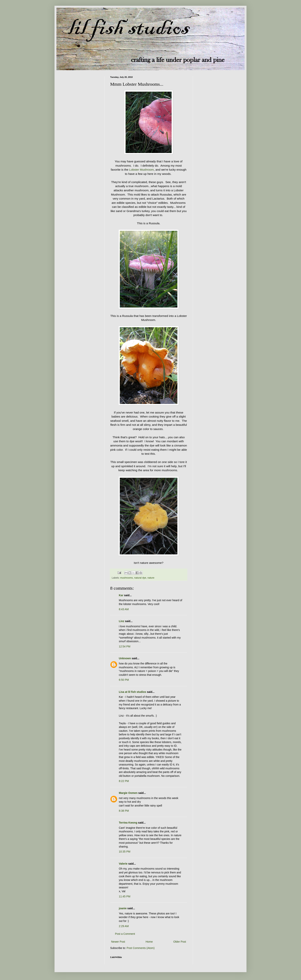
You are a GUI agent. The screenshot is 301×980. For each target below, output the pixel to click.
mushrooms (127, 578)
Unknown (125, 658)
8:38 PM (124, 811)
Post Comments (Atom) (141, 948)
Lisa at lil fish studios (132, 692)
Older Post (180, 942)
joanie (123, 908)
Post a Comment (125, 934)
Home (149, 942)
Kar (121, 595)
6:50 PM (124, 680)
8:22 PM (124, 781)
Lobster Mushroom (141, 170)
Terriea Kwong (128, 823)
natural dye (140, 578)
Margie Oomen (128, 793)
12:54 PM (125, 646)
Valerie (123, 864)
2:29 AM (124, 926)
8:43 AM (124, 609)
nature (151, 578)
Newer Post (118, 942)
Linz (122, 621)
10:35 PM (125, 852)
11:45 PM (125, 896)
